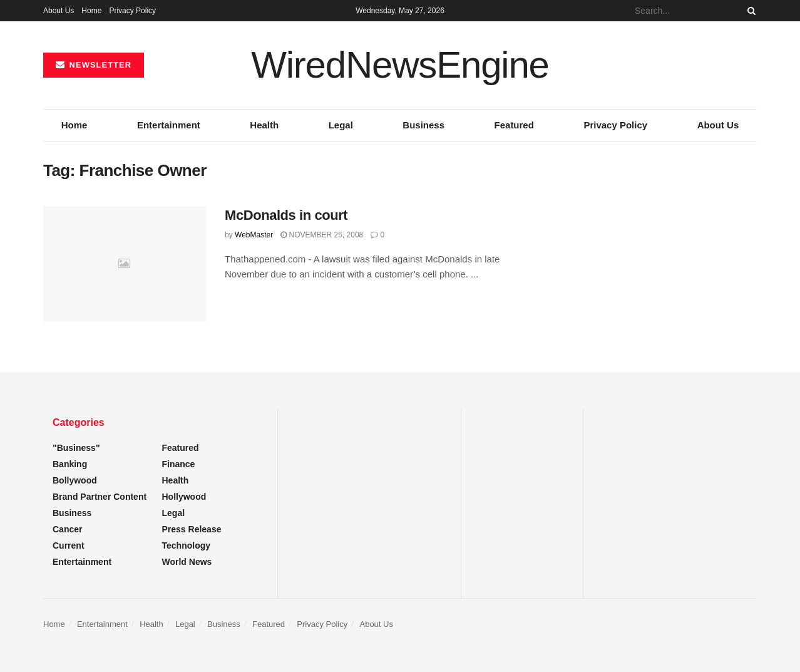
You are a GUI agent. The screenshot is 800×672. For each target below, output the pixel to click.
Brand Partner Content (100, 497)
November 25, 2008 (322, 235)
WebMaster (254, 235)
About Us (59, 11)
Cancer (67, 529)
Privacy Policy (132, 11)
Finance (179, 464)
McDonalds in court (286, 215)
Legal (341, 125)
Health (264, 125)
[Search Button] (749, 11)
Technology (187, 545)
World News (187, 562)
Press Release (192, 529)
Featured (514, 125)
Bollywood (75, 480)
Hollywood (184, 497)
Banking (70, 464)
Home (91, 11)
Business (423, 125)
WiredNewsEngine (400, 65)
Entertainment (169, 125)
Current (69, 545)
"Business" (76, 448)
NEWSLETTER (94, 65)
